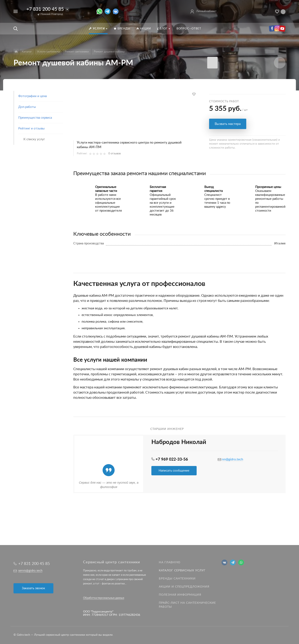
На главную (170, 562)
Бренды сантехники (177, 579)
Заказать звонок (33, 588)
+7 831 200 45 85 (45, 9)
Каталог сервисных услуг (182, 571)
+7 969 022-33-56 (172, 459)
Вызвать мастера (228, 124)
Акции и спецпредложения (184, 587)
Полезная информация (180, 595)
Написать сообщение (174, 471)
